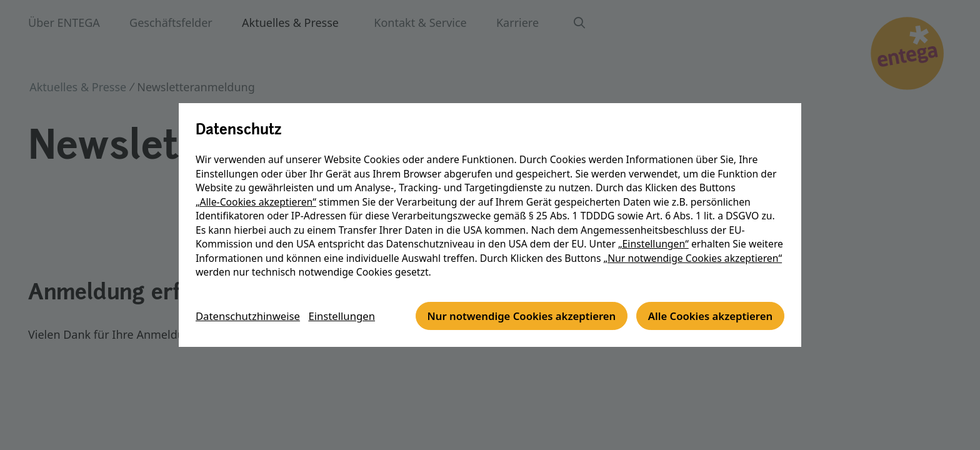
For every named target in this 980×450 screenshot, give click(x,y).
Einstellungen (353, 296)
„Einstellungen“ (653, 230)
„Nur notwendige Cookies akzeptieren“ (693, 244)
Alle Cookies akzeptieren (510, 331)
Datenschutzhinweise (252, 296)
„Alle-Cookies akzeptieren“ (256, 188)
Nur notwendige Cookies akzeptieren (309, 331)
